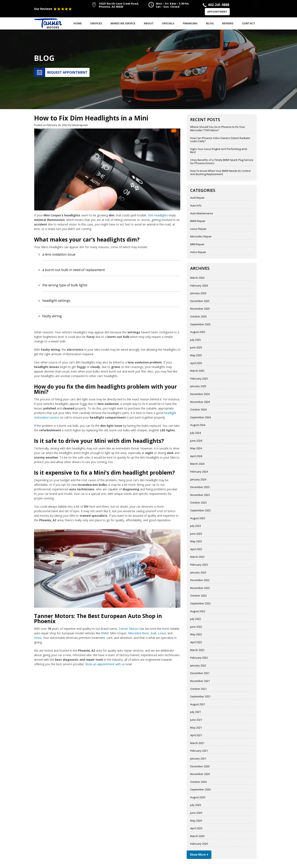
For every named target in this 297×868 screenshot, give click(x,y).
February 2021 (199, 751)
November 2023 (200, 495)
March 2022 (197, 650)
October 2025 (198, 317)
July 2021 (196, 712)
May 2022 (196, 634)
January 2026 (198, 293)
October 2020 (198, 782)
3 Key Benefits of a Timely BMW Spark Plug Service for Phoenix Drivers (222, 162)
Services (96, 23)
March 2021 (197, 743)
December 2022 (200, 580)
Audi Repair (197, 198)
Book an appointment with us (105, 664)
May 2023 (196, 541)
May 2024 (196, 448)
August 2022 (198, 611)
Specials (168, 23)
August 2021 (198, 704)
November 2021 (200, 681)
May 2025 (196, 355)
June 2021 (196, 720)
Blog (210, 23)
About (149, 23)
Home (78, 23)
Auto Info (196, 206)
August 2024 (198, 425)
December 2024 (200, 394)
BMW (105, 633)
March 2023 (197, 557)
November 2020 (200, 774)
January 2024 (198, 480)
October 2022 (198, 596)
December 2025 (200, 301)
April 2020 (196, 828)
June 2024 (196, 441)
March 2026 (197, 278)
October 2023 (198, 503)
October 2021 (198, 689)
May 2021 (196, 728)
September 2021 (200, 697)
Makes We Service (123, 23)
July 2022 (196, 619)
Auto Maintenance (202, 213)
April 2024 (196, 456)
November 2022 (200, 588)
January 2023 (198, 573)
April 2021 (196, 735)
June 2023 (196, 534)
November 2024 (200, 402)
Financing (190, 23)
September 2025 (200, 324)
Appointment (217, 12)
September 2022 (200, 604)
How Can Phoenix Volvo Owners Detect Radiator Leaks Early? (220, 140)
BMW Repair (198, 221)
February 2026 (199, 286)
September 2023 (200, 511)
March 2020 (197, 836)
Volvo (38, 638)
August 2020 (198, 797)
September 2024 (200, 417)
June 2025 (196, 348)
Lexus (162, 633)
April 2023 (196, 549)
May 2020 (196, 821)
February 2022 (199, 658)
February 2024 (199, 472)
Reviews (228, 23)
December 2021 (200, 673)
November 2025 (200, 309)
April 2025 (196, 363)
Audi (153, 633)
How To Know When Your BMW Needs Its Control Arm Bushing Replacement (220, 173)
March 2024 (197, 464)
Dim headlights (158, 215)
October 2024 (198, 410)
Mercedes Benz (138, 633)
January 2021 (198, 759)
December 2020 (200, 767)
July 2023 (196, 526)
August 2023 (198, 518)
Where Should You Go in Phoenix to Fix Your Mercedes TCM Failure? (218, 129)
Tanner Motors (129, 629)
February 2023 (199, 565)
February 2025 (199, 379)
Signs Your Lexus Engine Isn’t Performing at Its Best (219, 151)
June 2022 (196, 627)
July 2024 (196, 433)
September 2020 (200, 790)
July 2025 (196, 340)
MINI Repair (197, 244)
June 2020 (196, 813)
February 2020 (199, 844)
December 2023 (200, 487)
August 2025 (198, 332)
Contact (249, 23)
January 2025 (198, 386)
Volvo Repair (198, 252)
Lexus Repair (198, 229)
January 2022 (198, 666)
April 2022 (196, 642)
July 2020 (196, 805)
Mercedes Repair (201, 237)
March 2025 (197, 371)
